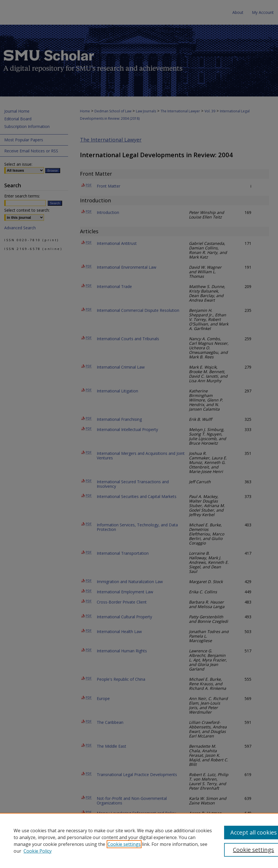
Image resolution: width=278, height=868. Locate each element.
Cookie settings (124, 844)
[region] (139, 840)
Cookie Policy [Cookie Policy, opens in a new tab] (38, 851)
